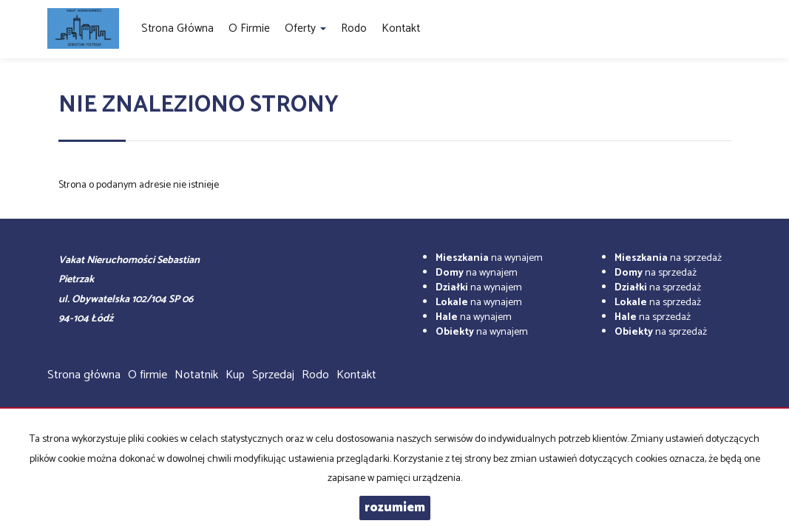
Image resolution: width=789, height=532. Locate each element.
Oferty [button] (305, 28)
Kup (235, 375)
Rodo (354, 28)
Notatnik (196, 375)
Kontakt (401, 28)
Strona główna (177, 28)
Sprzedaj (273, 375)
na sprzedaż (668, 258)
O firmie (249, 28)
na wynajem (489, 258)
